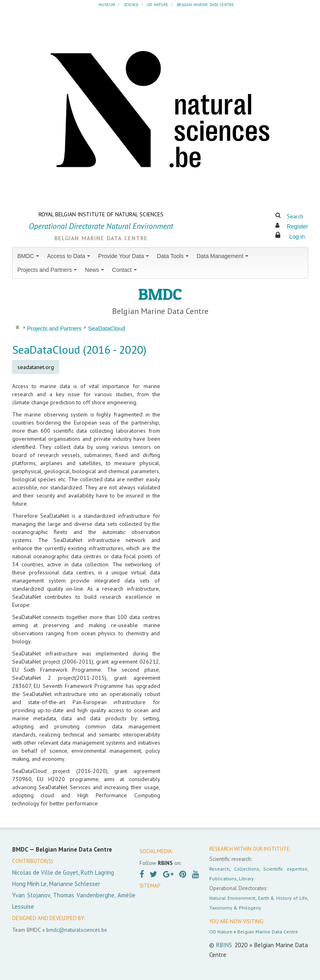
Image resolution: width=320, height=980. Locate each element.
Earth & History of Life (283, 898)
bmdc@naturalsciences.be (77, 930)
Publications (223, 879)
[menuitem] (29, 256)
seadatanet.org (36, 367)
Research (219, 869)
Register (297, 226)
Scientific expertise (285, 869)
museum (107, 4)
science (131, 4)
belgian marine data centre (205, 4)
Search (295, 216)
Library (246, 879)
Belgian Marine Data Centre (268, 932)
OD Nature (221, 932)
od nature (158, 4)
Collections (247, 869)
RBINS (224, 945)
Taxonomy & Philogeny (235, 908)
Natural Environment (232, 898)
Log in (297, 237)
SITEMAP (150, 886)
